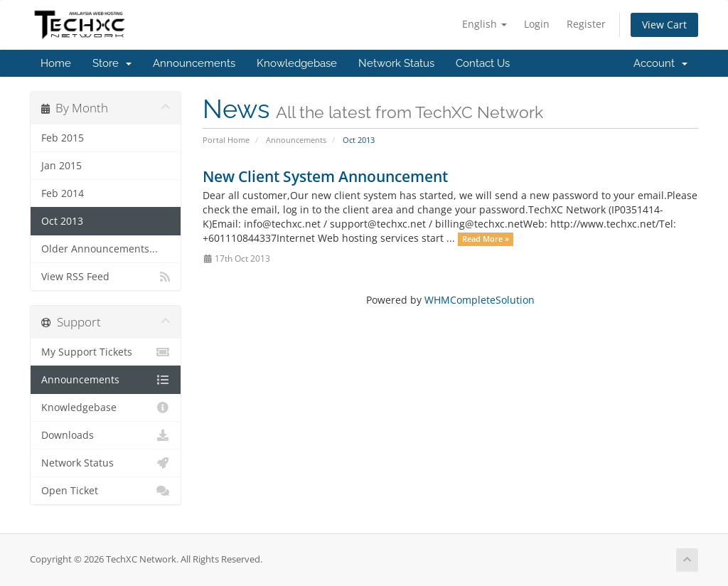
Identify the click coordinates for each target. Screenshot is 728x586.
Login (537, 24)
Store (112, 63)
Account (660, 63)
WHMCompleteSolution (480, 300)
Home (56, 63)
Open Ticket (106, 491)
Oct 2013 (62, 221)
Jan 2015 (61, 166)
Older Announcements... (100, 249)
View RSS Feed (106, 277)
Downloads (106, 435)
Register (586, 24)
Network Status (396, 63)
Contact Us (483, 63)
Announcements (194, 63)
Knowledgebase (297, 63)
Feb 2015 (63, 138)
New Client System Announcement (325, 176)
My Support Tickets (106, 352)
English (485, 24)
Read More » (486, 239)
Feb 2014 (63, 193)
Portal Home (226, 140)
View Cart (664, 25)
